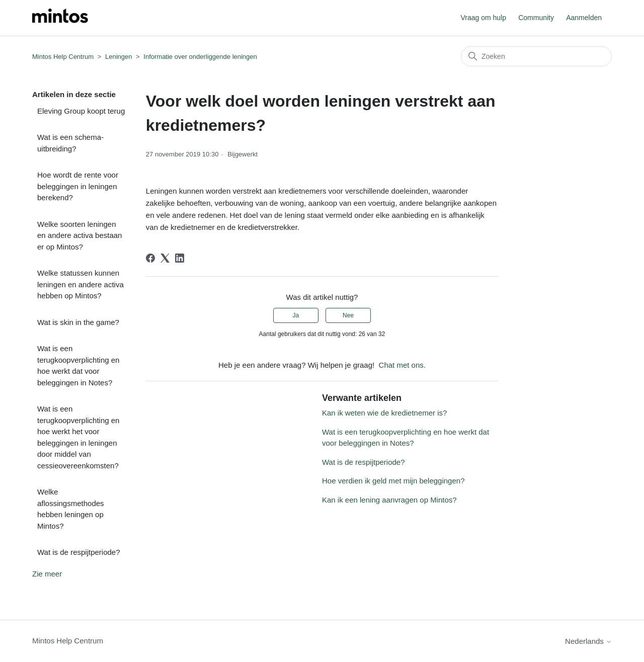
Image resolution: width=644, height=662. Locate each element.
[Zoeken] (536, 56)
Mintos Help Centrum (63, 57)
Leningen (119, 57)
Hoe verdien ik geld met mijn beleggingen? (393, 481)
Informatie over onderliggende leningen (200, 57)
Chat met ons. (402, 365)
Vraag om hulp (483, 18)
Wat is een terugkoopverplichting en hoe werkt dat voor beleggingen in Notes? (78, 365)
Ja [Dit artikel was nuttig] (296, 315)
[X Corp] (165, 258)
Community (536, 18)
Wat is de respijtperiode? (79, 552)
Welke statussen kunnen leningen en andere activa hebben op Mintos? (80, 284)
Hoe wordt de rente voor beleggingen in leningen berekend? (78, 186)
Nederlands (588, 641)
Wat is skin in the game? (78, 322)
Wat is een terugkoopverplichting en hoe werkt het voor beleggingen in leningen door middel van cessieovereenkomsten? (78, 437)
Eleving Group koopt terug (81, 111)
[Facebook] (150, 258)
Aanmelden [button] (584, 18)
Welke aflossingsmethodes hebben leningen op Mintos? (71, 509)
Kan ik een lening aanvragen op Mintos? (389, 500)
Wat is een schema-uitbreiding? (70, 143)
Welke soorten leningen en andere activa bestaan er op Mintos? (79, 235)
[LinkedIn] (180, 258)
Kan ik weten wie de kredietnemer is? (384, 413)
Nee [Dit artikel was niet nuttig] (348, 315)
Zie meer (47, 574)
